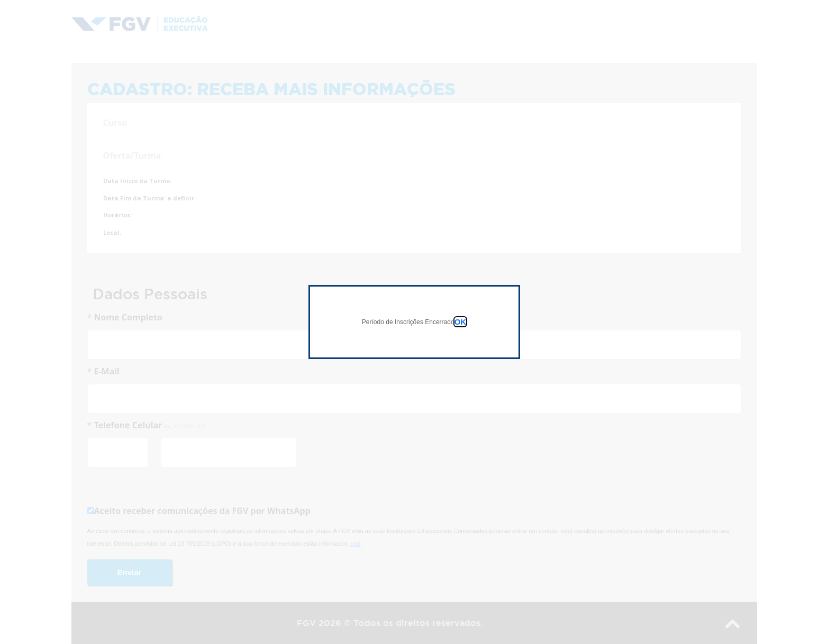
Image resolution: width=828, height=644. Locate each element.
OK (461, 322)
